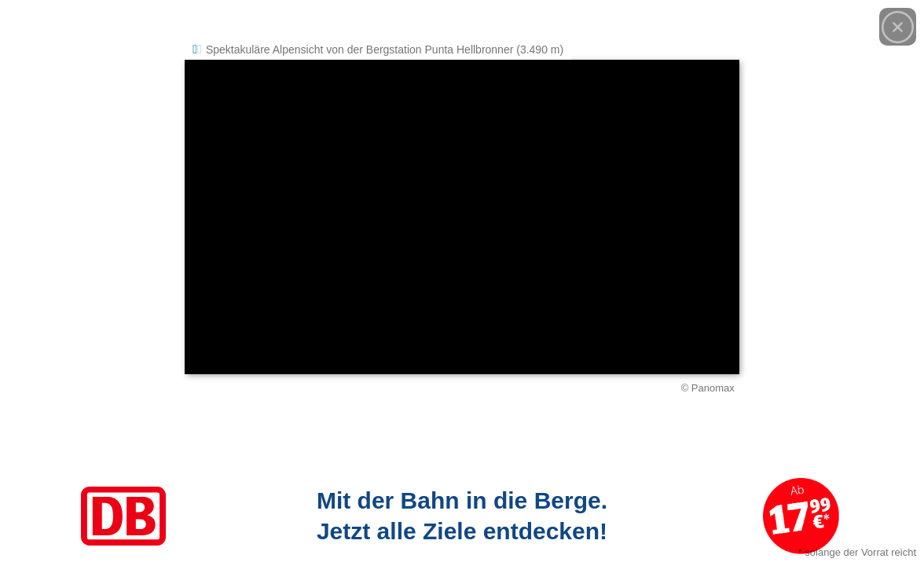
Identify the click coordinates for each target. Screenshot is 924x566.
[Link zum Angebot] (462, 516)
